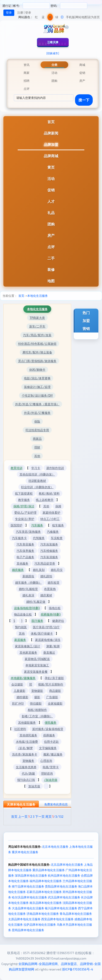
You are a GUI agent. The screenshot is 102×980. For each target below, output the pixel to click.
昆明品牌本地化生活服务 (28, 930)
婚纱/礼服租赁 (28, 589)
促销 (51, 190)
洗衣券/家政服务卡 (25, 754)
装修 (51, 269)
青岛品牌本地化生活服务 (76, 914)
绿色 (57, 18)
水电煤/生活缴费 (27, 742)
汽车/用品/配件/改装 (37, 335)
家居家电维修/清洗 (48, 640)
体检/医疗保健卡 (42, 633)
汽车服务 (37, 525)
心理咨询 (46, 761)
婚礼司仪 (57, 570)
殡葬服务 (49, 735)
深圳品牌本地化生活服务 (31, 875)
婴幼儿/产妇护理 (25, 512)
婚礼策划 (39, 570)
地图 (51, 281)
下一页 (40, 816)
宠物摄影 (37, 691)
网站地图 (81, 17)
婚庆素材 (46, 595)
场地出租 (55, 608)
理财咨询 (47, 773)
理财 (37, 447)
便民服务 (51, 722)
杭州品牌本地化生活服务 (64, 875)
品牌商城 (51, 156)
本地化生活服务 (38, 296)
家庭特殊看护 (51, 512)
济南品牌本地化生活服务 (43, 914)
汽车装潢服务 (49, 557)
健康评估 (58, 621)
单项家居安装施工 (37, 665)
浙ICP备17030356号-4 (78, 969)
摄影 (37, 697)
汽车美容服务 (25, 544)
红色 (36, 18)
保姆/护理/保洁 (24, 506)
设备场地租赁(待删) (27, 608)
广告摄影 (52, 697)
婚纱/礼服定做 (36, 602)
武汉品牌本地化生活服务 (64, 897)
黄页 (51, 167)
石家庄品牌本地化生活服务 (44, 892)
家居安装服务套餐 (36, 672)
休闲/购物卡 (37, 370)
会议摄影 (17, 684)
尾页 (49, 816)
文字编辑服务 (48, 748)
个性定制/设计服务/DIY (37, 395)
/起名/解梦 (25, 748)
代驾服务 (39, 538)
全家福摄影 (55, 703)
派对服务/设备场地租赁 (48, 729)
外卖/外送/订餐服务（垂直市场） (37, 404)
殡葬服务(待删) (51, 614)
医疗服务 (37, 621)
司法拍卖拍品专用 (37, 430)
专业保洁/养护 (25, 519)
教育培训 (17, 468)
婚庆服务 (18, 570)
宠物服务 (28, 761)
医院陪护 (17, 525)
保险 (37, 421)
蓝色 (43, 18)
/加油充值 (51, 780)
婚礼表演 (28, 595)
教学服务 (24, 500)
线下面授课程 (24, 493)
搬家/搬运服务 (53, 754)
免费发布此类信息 (56, 804)
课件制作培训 (55, 468)
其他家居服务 (28, 652)
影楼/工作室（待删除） (37, 716)
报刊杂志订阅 (26, 780)
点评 (51, 247)
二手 (51, 258)
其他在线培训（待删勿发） (37, 474)
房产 (51, 235)
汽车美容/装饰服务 (28, 532)
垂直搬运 (49, 652)
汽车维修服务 (49, 551)
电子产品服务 (25, 557)
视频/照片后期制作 (51, 684)
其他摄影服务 (27, 722)
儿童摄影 (19, 691)
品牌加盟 (51, 144)
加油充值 (34, 786)
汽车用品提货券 (45, 563)
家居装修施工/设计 (28, 646)
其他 (37, 456)
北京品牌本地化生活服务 (67, 865)
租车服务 (58, 525)
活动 (51, 179)
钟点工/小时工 (50, 519)
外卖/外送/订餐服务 (37, 413)
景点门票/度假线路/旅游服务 (37, 361)
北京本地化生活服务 (55, 847)
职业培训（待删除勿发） (37, 487)
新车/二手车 (37, 326)
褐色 (50, 18)
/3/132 (58, 816)
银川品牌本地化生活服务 (61, 908)
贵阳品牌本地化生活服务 (61, 886)
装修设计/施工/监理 (37, 387)
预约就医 (21, 627)
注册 (20, 12)
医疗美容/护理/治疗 (46, 627)
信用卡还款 (51, 742)
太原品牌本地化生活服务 (24, 919)
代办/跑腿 (28, 773)
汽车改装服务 (49, 544)
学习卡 (36, 468)
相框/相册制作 (37, 710)
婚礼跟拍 (46, 576)
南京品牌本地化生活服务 (46, 903)
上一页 (23, 816)
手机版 (70, 17)
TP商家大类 (37, 318)
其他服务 (22, 563)
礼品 (51, 213)
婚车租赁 (53, 582)
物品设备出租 (23, 614)
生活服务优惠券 (26, 767)
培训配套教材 (37, 481)
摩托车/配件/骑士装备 (37, 352)
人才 (51, 201)
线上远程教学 (45, 500)
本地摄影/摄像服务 (23, 678)
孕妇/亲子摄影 (54, 678)
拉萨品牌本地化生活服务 (40, 925)
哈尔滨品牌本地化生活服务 (29, 897)
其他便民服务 (28, 735)
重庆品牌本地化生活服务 (49, 870)
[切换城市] (53, 53)
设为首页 (94, 17)
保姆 (58, 506)
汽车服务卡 (19, 538)
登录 (28, 12)
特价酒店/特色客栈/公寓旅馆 (37, 344)
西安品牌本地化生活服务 (57, 919)
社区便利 (20, 729)
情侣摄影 (36, 703)
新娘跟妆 (28, 576)
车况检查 (57, 538)
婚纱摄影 (22, 697)
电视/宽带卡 (51, 767)
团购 (51, 224)
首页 (51, 122)
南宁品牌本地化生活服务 (28, 886)
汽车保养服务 (25, 551)
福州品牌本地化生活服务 (46, 881)
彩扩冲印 (18, 703)
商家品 (37, 439)
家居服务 (20, 640)
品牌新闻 (51, 133)
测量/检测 (53, 646)
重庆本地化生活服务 (25, 852)
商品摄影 (55, 691)
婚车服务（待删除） (28, 582)
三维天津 (53, 42)
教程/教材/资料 (49, 493)
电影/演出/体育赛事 (37, 378)
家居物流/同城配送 (37, 659)
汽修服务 (53, 532)
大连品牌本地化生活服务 (28, 908)
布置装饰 (50, 589)
